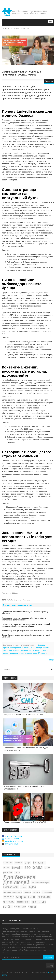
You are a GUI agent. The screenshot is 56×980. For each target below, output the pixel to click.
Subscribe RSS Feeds (12, 841)
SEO (28, 867)
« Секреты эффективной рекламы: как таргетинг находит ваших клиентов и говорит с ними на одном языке (26, 648)
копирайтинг (8, 897)
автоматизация (41, 882)
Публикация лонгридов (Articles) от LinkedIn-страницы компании (25, 613)
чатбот (32, 907)
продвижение (23, 902)
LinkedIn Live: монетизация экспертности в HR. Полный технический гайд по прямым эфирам (26, 625)
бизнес (23, 887)
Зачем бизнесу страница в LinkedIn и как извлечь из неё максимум (26, 636)
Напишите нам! (10, 844)
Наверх (51, 660)
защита (36, 892)
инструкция (47, 892)
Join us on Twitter (10, 838)
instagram (39, 863)
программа (44, 897)
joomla (6, 868)
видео (32, 887)
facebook (19, 863)
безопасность (11, 887)
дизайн (27, 892)
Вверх (50, 966)
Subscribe (49, 957)
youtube (8, 872)
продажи (27, 600)
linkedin (10, 600)
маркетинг (18, 600)
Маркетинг (25, 28)
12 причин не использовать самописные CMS (23, 715)
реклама (39, 902)
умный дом (20, 907)
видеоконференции (12, 892)
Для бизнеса (19, 877)
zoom (17, 872)
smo (47, 868)
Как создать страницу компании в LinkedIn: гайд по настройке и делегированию (24, 619)
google (28, 863)
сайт (8, 907)
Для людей (16, 882)
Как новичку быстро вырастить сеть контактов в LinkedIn (27, 631)
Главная (16, 28)
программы (9, 902)
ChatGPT (8, 863)
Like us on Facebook (12, 836)
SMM (38, 868)
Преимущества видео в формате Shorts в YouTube (26, 822)
